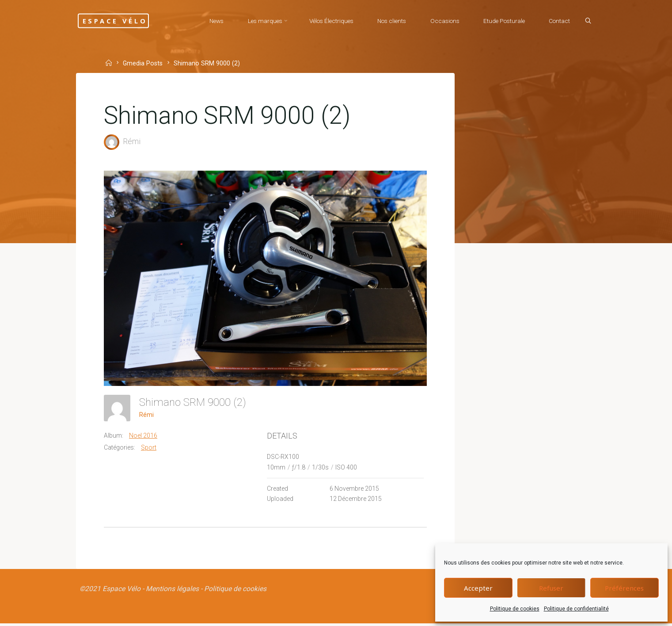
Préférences (624, 588)
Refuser (551, 588)
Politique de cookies (515, 609)
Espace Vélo (123, 21)
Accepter (478, 588)
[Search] (586, 21)
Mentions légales (173, 591)
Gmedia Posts (144, 63)
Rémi (147, 415)
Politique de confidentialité (576, 609)
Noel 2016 (144, 436)
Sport (150, 448)
